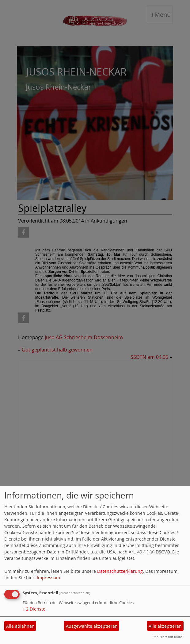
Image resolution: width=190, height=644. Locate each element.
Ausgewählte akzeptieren (92, 626)
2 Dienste (34, 609)
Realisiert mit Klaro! (168, 637)
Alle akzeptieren (165, 626)
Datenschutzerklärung (120, 571)
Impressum (48, 578)
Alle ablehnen (20, 626)
